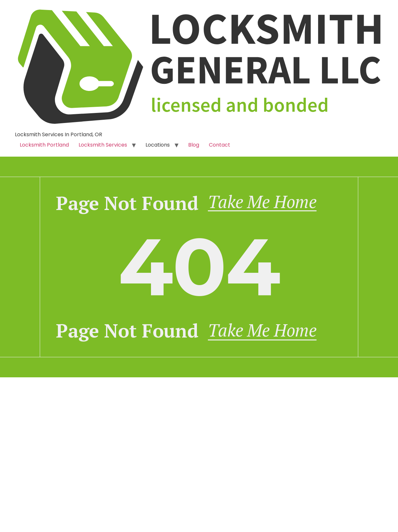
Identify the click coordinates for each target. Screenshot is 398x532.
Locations (158, 145)
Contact (220, 145)
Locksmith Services (103, 145)
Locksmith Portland (44, 145)
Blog (194, 145)
